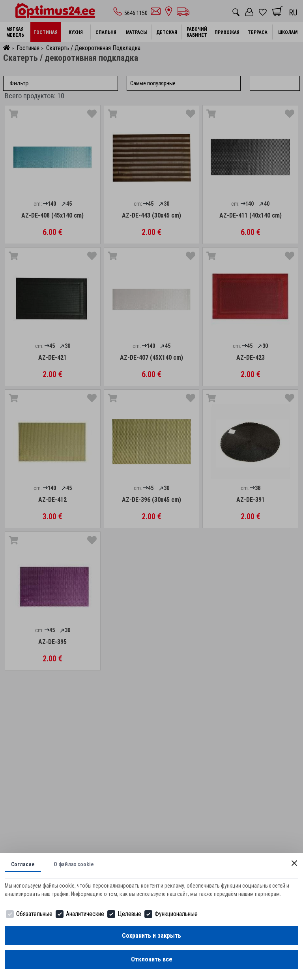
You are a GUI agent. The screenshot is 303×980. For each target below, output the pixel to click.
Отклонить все (152, 959)
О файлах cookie (74, 864)
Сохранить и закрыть (151, 936)
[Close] (294, 863)
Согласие (23, 864)
